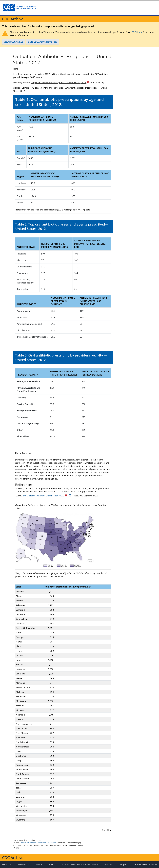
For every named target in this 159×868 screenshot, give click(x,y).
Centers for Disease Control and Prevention (38, 843)
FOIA (51, 864)
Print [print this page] (15, 69)
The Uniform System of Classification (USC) (47, 496)
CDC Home (137, 32)
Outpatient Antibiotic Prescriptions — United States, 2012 (67, 83)
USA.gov (122, 864)
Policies (109, 864)
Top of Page (107, 830)
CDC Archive (13, 19)
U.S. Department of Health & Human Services (79, 864)
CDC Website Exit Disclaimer (145, 864)
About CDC (7, 864)
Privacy (39, 864)
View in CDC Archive (14, 42)
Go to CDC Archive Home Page (43, 42)
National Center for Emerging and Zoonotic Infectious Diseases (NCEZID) (47, 844)
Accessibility (23, 864)
